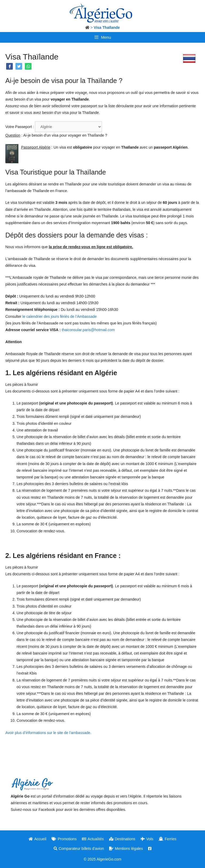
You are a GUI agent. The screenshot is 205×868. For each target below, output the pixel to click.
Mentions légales (126, 849)
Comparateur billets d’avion (79, 849)
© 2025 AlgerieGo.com (102, 859)
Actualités (93, 839)
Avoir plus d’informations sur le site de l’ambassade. (48, 733)
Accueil (37, 839)
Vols (147, 839)
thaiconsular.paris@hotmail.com (88, 330)
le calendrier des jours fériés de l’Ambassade (60, 316)
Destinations (122, 839)
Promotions (64, 839)
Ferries (167, 839)
